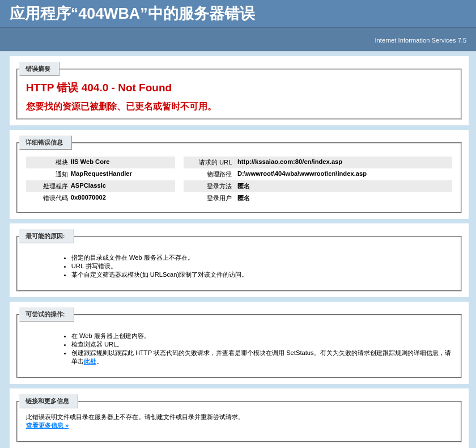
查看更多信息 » (47, 425)
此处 (90, 361)
